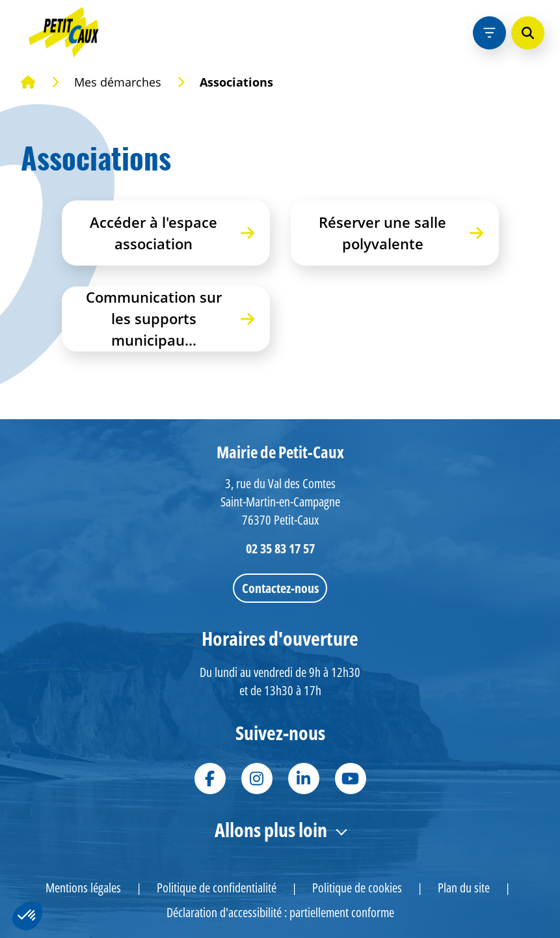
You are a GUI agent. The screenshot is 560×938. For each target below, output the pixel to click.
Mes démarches (118, 82)
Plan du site (464, 888)
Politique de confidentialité (217, 888)
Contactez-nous (280, 588)
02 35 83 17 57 (280, 548)
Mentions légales (83, 888)
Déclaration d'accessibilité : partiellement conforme (280, 912)
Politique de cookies (357, 888)
